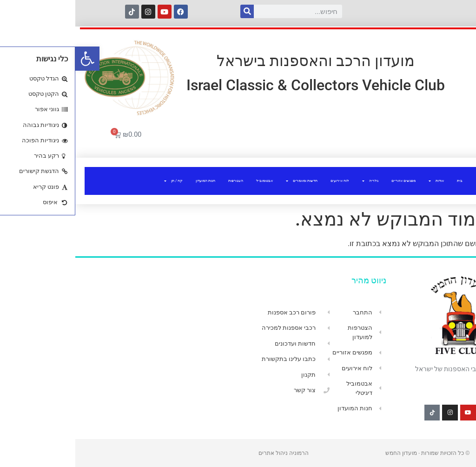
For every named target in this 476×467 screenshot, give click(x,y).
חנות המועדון (130, 181)
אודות (361, 181)
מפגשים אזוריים (328, 181)
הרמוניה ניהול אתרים (208, 453)
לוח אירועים (264, 181)
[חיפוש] (172, 11)
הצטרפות (160, 181)
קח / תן (98, 181)
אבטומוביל (189, 181)
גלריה (295, 181)
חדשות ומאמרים (226, 181)
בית (384, 181)
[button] (12, 59)
